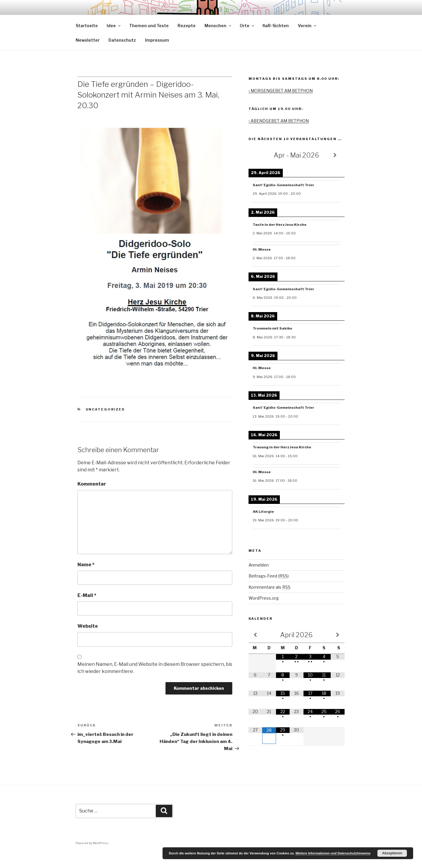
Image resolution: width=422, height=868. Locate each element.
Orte (247, 39)
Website (88, 640)
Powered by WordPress (92, 857)
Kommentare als (270, 601)
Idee (114, 39)
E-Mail (87, 609)
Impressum (157, 54)
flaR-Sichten (276, 39)
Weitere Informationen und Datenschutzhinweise (333, 853)
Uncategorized (105, 423)
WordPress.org (264, 612)
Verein (307, 39)
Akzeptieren (392, 853)
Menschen (218, 39)
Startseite (87, 39)
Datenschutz (122, 54)
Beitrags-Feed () (269, 589)
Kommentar (92, 498)
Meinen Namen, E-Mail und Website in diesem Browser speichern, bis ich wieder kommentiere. (155, 681)
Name (86, 578)
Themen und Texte (149, 39)
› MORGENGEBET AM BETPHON (281, 104)
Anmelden (259, 579)
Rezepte (187, 39)
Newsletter (88, 54)
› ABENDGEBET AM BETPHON (279, 134)
